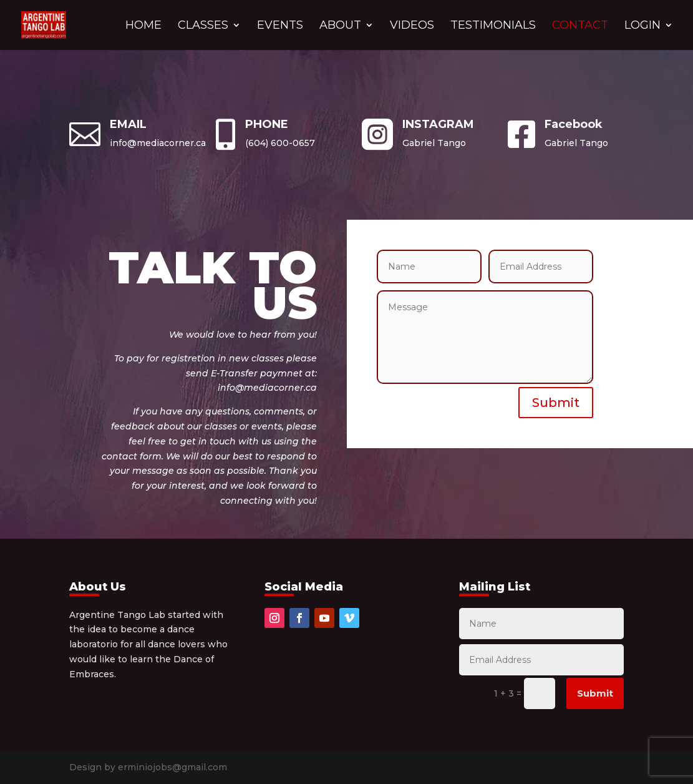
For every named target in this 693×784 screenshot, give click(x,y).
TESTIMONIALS (493, 26)
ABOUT (340, 26)
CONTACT (580, 26)
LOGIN (642, 26)
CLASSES (203, 26)
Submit (556, 403)
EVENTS (280, 26)
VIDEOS (412, 26)
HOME (143, 26)
